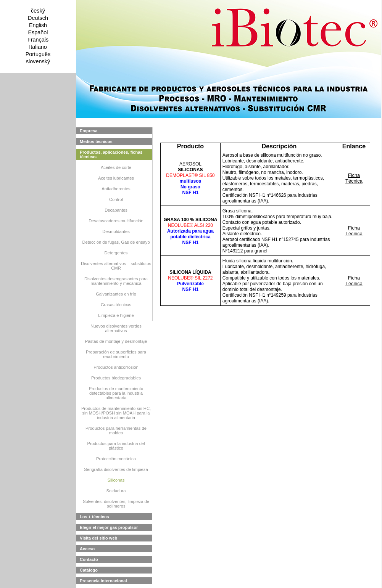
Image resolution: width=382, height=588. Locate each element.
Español (38, 32)
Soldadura (116, 491)
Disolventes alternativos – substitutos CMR (116, 266)
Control (116, 199)
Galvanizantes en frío (116, 294)
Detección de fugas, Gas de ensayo (116, 242)
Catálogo (89, 570)
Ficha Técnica (354, 178)
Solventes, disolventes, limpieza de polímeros (116, 504)
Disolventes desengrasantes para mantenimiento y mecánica (116, 281)
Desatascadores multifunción (116, 221)
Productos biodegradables (116, 378)
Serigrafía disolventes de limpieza (116, 469)
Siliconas (116, 480)
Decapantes (116, 210)
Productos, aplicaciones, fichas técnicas (111, 154)
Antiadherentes (116, 189)
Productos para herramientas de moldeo (116, 431)
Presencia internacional (103, 581)
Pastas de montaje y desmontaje (116, 341)
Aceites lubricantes (116, 178)
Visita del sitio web (98, 538)
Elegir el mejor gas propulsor (109, 527)
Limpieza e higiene (116, 315)
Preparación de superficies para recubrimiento (116, 354)
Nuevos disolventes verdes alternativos (116, 328)
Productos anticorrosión (116, 367)
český (38, 11)
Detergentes (116, 253)
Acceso (87, 549)
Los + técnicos (94, 517)
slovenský (38, 61)
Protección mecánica (116, 459)
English (38, 25)
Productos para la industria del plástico (116, 446)
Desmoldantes (116, 231)
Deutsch (38, 18)
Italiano (38, 47)
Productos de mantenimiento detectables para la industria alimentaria (116, 393)
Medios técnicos (96, 141)
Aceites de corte (116, 167)
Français (38, 40)
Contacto (89, 559)
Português (38, 54)
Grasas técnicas (116, 305)
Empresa (89, 131)
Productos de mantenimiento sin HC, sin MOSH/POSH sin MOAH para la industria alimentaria (116, 413)
